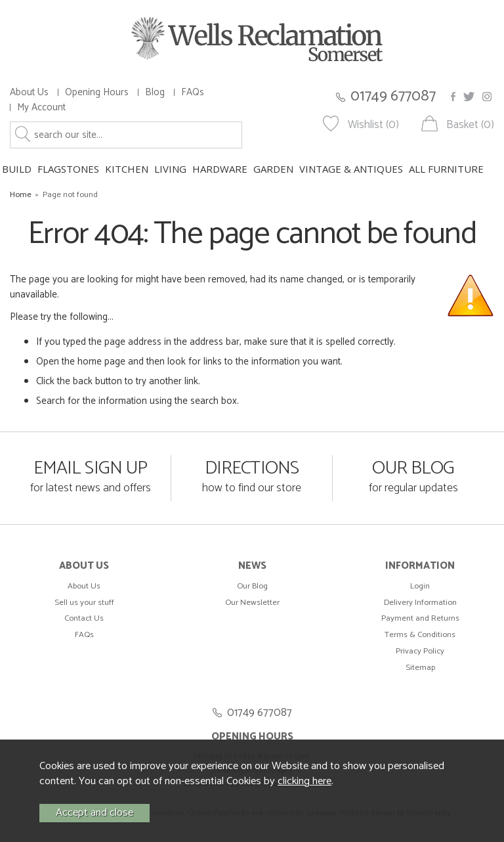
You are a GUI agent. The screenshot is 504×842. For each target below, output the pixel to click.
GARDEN (273, 169)
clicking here (304, 781)
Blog (155, 92)
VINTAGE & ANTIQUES (351, 169)
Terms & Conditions (420, 635)
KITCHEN (127, 169)
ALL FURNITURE (446, 169)
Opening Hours (97, 92)
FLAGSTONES (68, 169)
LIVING (170, 169)
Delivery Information (420, 603)
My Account (41, 107)
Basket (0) (470, 125)
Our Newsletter (252, 603)
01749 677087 (393, 96)
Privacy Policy (420, 651)
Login (420, 586)
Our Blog (252, 586)
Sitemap (420, 668)
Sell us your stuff (84, 603)
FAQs (193, 92)
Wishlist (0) (373, 125)
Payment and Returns (420, 618)
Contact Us (84, 618)
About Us (29, 92)
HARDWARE (220, 169)
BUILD (17, 169)
